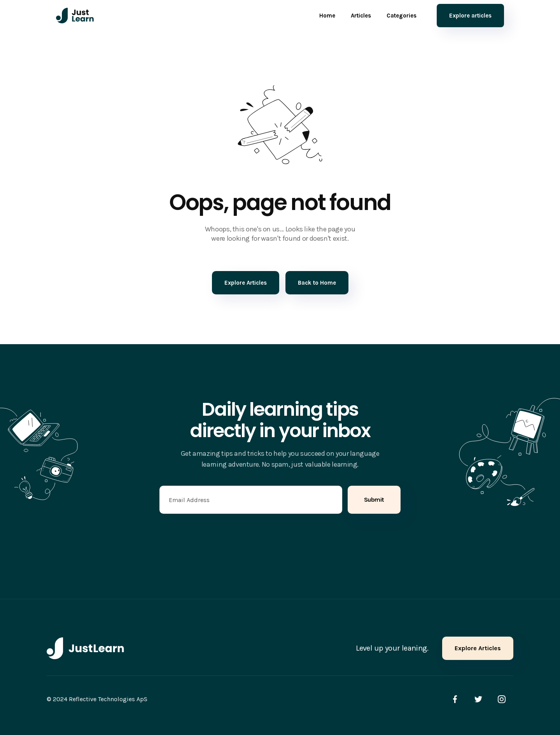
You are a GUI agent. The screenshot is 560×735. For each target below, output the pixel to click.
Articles (361, 16)
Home (327, 16)
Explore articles (470, 16)
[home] (75, 16)
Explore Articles (478, 648)
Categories (402, 16)
